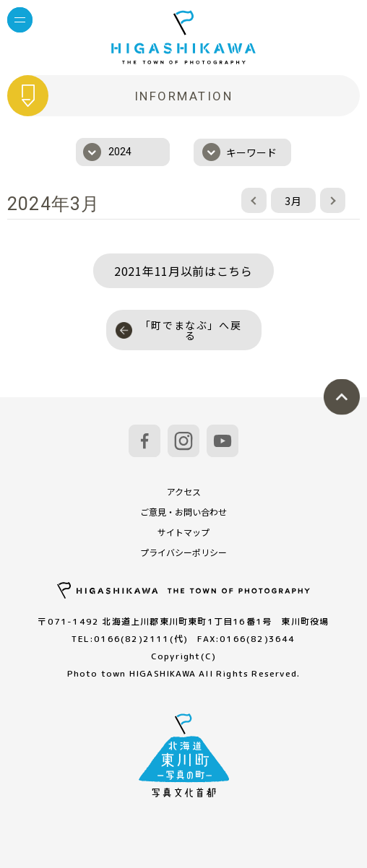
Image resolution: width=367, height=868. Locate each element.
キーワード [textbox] (251, 152)
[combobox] (123, 152)
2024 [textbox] (120, 152)
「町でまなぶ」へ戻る (179, 330)
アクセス (184, 491)
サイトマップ (183, 532)
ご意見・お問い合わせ (183, 512)
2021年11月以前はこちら (183, 271)
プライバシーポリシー (183, 552)
